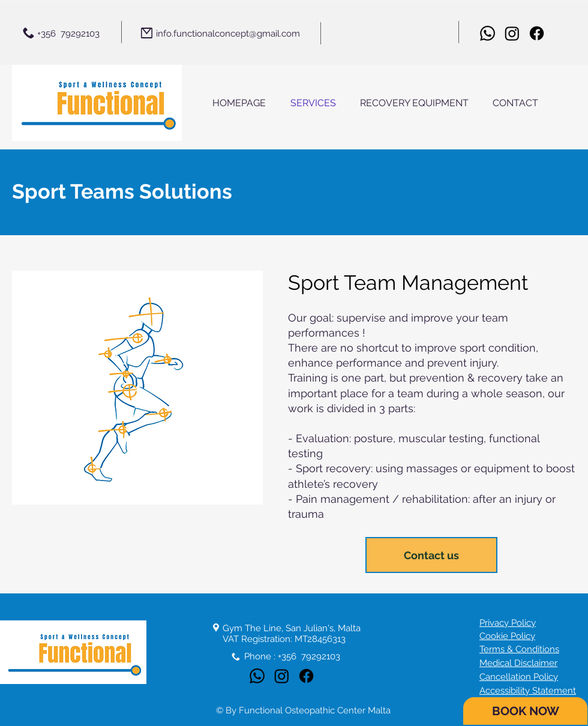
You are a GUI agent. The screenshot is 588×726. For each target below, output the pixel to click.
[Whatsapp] (487, 33)
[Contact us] (431, 555)
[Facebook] (537, 33)
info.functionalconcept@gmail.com (228, 34)
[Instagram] (512, 33)
